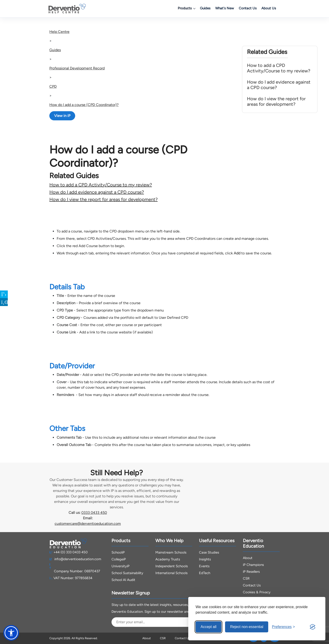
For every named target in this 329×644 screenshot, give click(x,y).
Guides (205, 8)
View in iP (62, 116)
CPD (53, 86)
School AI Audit (123, 580)
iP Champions (253, 565)
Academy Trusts (168, 559)
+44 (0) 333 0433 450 (69, 552)
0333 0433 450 (94, 513)
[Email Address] (157, 622)
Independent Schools (172, 566)
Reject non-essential (247, 627)
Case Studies (209, 552)
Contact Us (248, 8)
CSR (246, 578)
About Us (269, 8)
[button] (11, 633)
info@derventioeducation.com (75, 559)
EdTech (205, 573)
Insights (205, 559)
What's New (225, 8)
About (248, 558)
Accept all (208, 627)
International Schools (171, 573)
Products (186, 8)
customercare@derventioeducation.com (88, 524)
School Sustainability (127, 573)
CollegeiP (119, 559)
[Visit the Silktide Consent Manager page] (313, 627)
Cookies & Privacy (257, 592)
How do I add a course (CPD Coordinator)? (84, 105)
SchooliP (118, 552)
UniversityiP (121, 566)
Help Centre (59, 32)
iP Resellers (251, 572)
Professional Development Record (77, 68)
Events (204, 566)
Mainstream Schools (171, 552)
